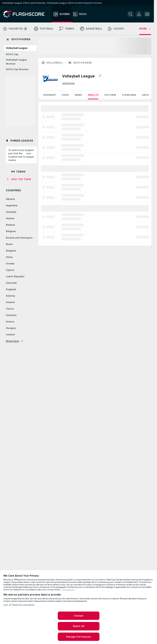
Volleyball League (17, 48)
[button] (139, 14)
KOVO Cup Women (17, 69)
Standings (129, 95)
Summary (50, 95)
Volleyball (55, 63)
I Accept (79, 616)
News (78, 95)
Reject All (78, 626)
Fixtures (110, 95)
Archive (147, 95)
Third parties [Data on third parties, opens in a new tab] (68, 590)
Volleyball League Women (16, 62)
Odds (65, 95)
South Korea (83, 63)
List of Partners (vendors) (19, 605)
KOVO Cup (12, 54)
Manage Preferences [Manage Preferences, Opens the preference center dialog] (78, 637)
